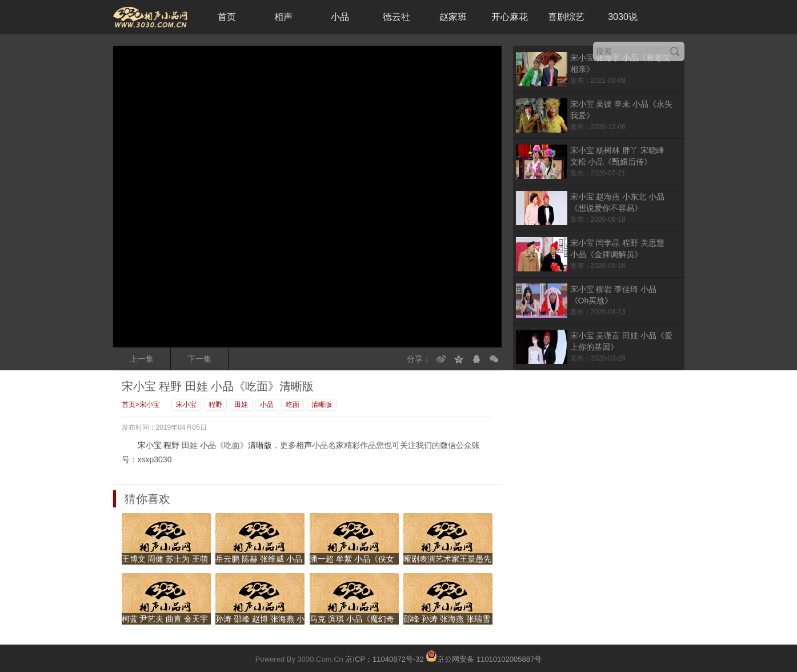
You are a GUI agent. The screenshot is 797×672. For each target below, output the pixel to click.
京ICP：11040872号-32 (384, 659)
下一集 (199, 359)
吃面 (293, 405)
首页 (227, 17)
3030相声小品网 (150, 17)
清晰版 (322, 405)
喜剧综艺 (566, 17)
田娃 (241, 405)
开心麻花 (510, 17)
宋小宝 (150, 405)
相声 (283, 17)
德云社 (397, 17)
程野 (215, 405)
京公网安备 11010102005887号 (484, 656)
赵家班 (453, 17)
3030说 (623, 17)
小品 (340, 17)
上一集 (142, 359)
